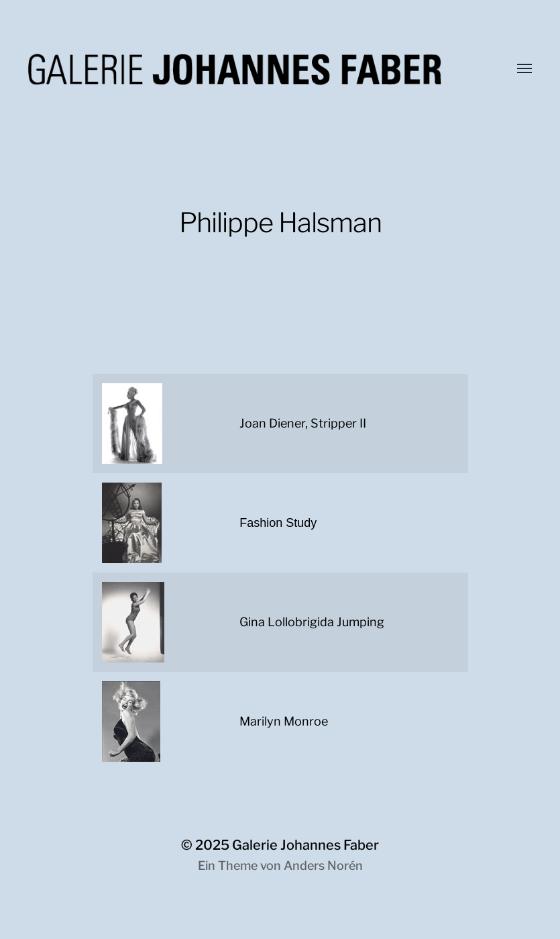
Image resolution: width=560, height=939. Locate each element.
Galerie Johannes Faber (305, 845)
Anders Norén (323, 866)
